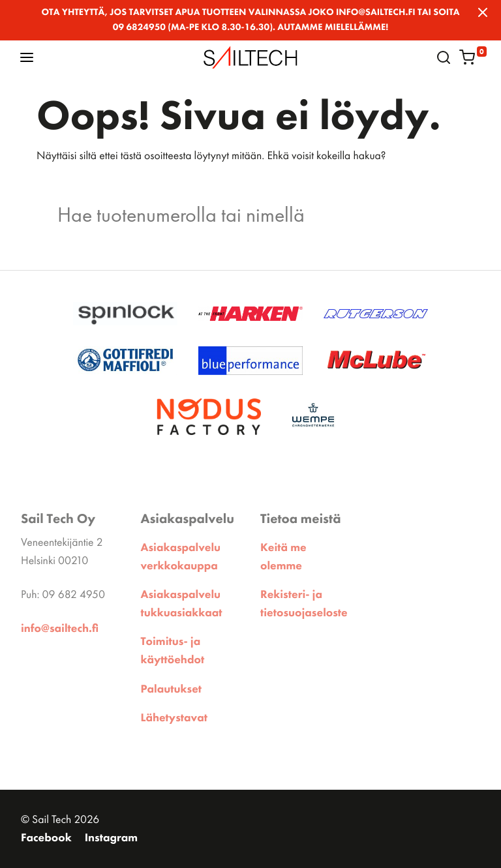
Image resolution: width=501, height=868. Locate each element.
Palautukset (172, 689)
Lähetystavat (174, 718)
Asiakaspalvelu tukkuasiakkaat (182, 604)
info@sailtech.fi (60, 629)
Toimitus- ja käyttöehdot (173, 651)
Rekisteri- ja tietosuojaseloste (304, 604)
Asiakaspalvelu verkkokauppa (181, 557)
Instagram (111, 838)
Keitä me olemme (283, 557)
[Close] (483, 12)
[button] (27, 57)
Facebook (46, 838)
